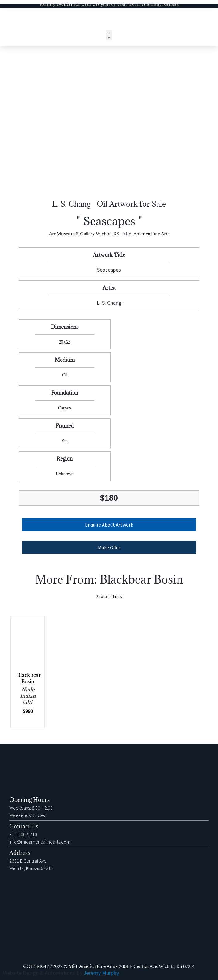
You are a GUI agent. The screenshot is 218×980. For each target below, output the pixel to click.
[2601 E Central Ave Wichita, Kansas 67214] (109, 921)
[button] (109, 35)
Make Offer (109, 547)
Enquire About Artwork (109, 525)
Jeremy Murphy (101, 973)
